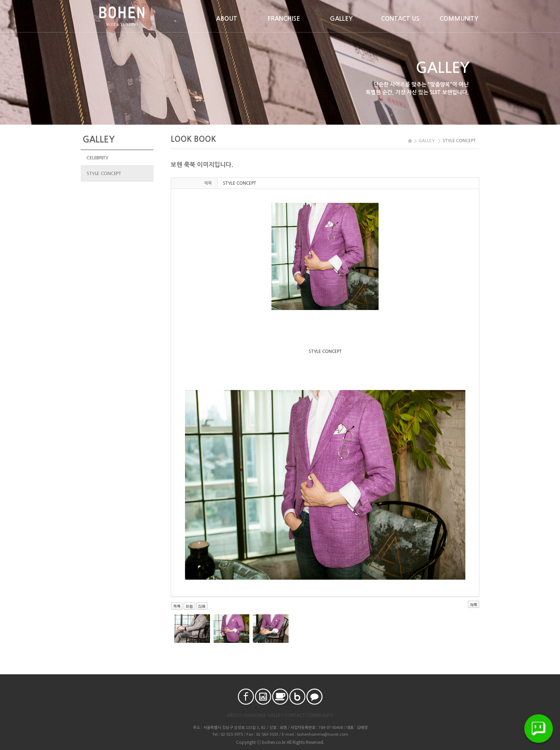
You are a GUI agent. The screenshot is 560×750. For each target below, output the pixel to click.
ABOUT (227, 19)
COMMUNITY (459, 19)
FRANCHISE (284, 19)
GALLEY (341, 19)
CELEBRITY (97, 158)
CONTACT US (400, 19)
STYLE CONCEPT (104, 173)
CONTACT (295, 715)
